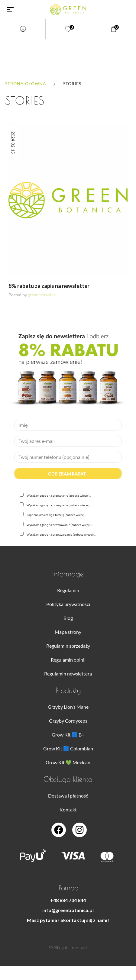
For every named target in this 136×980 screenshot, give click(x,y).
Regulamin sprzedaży (68, 646)
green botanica (42, 295)
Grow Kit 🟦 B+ (68, 735)
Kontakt (68, 809)
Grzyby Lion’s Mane (68, 707)
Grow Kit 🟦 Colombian (68, 748)
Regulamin (68, 590)
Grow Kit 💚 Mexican (68, 762)
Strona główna (26, 84)
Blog (68, 618)
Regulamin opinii (68, 660)
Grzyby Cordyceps (68, 721)
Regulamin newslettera (68, 674)
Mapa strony (68, 632)
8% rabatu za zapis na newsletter (49, 286)
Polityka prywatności (68, 604)
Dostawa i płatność (68, 796)
